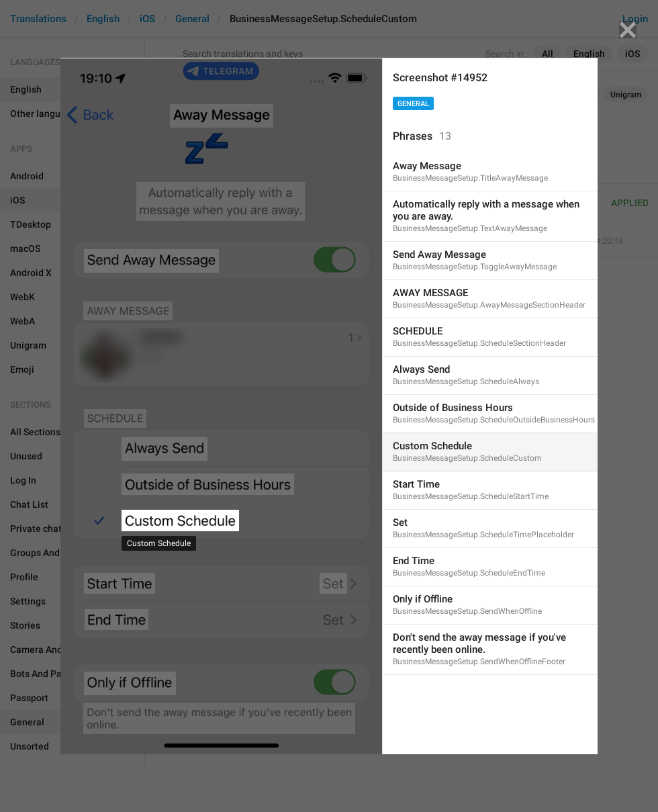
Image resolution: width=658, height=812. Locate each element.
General (413, 104)
